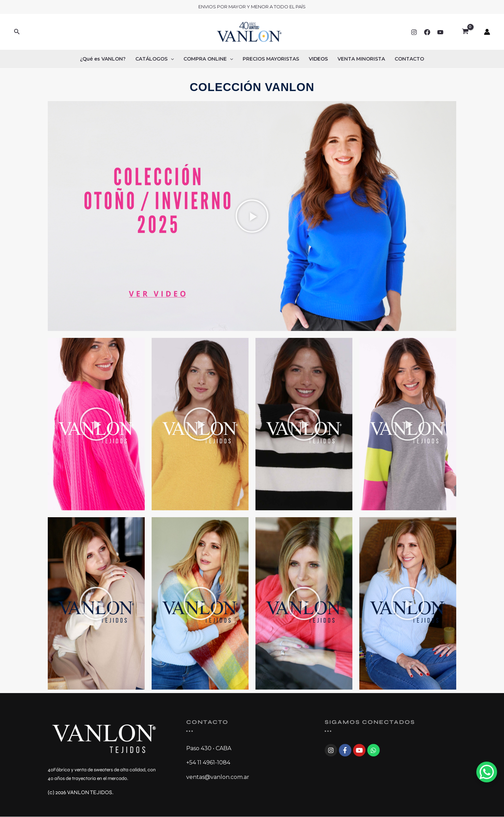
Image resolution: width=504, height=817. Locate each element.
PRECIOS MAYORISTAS (271, 59)
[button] (17, 32)
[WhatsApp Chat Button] (487, 772)
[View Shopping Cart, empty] (465, 32)
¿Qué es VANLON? (103, 59)
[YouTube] (440, 32)
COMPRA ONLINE (208, 59)
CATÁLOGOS (155, 59)
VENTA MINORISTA (361, 59)
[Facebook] (427, 32)
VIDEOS (318, 59)
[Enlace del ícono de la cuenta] (487, 32)
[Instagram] (414, 32)
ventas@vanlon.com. (215, 777)
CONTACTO (409, 59)
